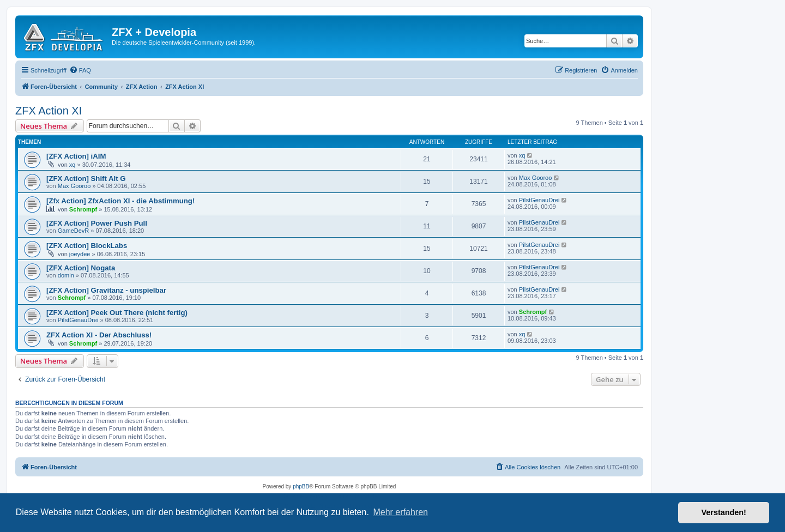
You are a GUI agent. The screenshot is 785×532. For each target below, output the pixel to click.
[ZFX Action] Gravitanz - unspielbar (106, 290)
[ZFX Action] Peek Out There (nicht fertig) (117, 313)
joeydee (80, 254)
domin (66, 275)
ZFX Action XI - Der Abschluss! (99, 335)
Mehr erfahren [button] (400, 512)
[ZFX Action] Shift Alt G (86, 179)
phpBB (301, 486)
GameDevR (73, 231)
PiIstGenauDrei (539, 200)
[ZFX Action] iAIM (76, 156)
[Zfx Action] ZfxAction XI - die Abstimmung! (120, 201)
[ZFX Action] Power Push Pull (97, 223)
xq (73, 165)
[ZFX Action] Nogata (81, 268)
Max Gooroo (74, 186)
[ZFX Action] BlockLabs (87, 246)
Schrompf (83, 209)
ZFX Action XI (49, 111)
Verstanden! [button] (724, 512)
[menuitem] (80, 70)
